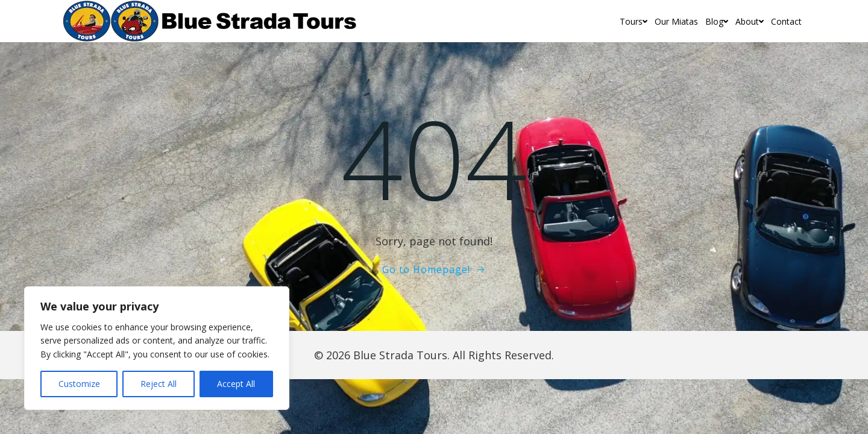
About (750, 21)
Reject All (159, 384)
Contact (786, 21)
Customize (79, 384)
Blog (717, 21)
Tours (634, 21)
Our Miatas (676, 21)
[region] (157, 348)
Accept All (236, 384)
